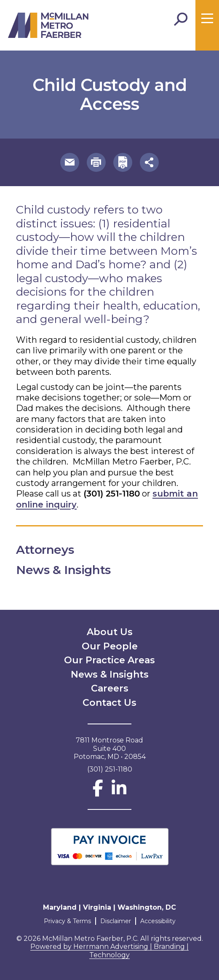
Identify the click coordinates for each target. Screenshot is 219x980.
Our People (110, 646)
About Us (110, 632)
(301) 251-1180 (112, 494)
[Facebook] (98, 792)
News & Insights (110, 674)
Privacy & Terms (67, 921)
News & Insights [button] (71, 570)
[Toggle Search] (181, 19)
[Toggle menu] (207, 19)
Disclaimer (116, 921)
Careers (110, 688)
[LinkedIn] (119, 792)
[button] (70, 162)
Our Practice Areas (109, 660)
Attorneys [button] (52, 550)
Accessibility (158, 921)
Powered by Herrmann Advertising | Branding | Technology (109, 951)
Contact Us (109, 703)
